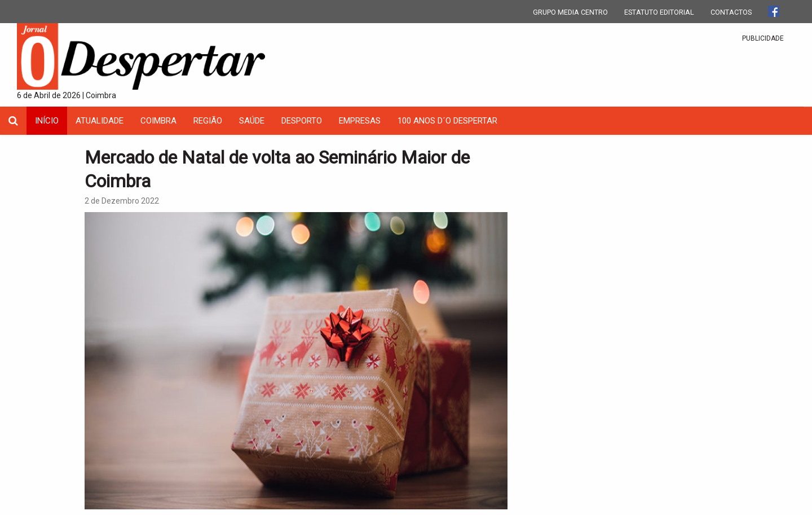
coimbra (158, 121)
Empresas (360, 121)
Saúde (252, 121)
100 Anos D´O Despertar (447, 121)
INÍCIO (47, 121)
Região (208, 121)
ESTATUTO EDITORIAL (659, 12)
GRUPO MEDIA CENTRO (570, 12)
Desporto (302, 121)
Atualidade (100, 121)
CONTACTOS (731, 12)
